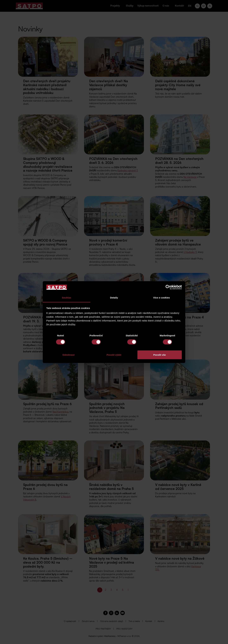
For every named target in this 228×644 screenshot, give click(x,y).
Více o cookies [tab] (161, 298)
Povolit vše (160, 355)
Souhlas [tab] (66, 298)
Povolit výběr (114, 355)
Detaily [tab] (114, 298)
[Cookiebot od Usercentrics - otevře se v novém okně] (168, 287)
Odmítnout (69, 355)
